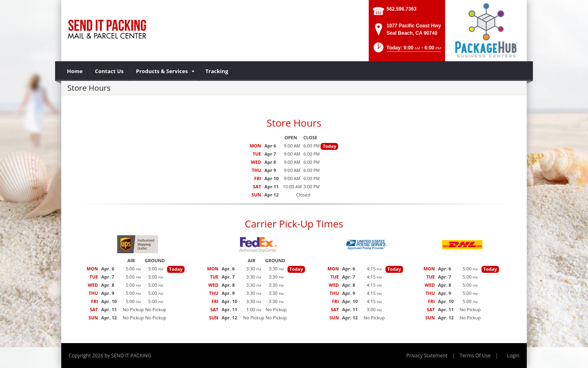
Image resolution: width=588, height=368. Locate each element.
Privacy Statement (427, 356)
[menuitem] (75, 71)
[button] (406, 50)
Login (513, 356)
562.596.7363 (402, 9)
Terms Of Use (475, 356)
